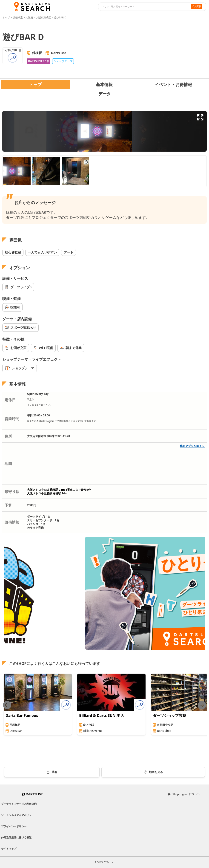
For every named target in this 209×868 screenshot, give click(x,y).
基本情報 (104, 84)
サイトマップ (9, 849)
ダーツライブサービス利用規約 (19, 804)
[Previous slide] (7, 705)
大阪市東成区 (43, 17)
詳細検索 (18, 17)
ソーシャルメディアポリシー (18, 815)
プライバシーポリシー (14, 826)
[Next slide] (202, 705)
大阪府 (29, 17)
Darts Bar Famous (22, 715)
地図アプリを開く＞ (192, 446)
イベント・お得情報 (173, 84)
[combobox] (144, 7)
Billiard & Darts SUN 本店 (101, 715)
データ (105, 94)
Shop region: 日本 (183, 794)
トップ (6, 17)
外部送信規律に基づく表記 (16, 837)
